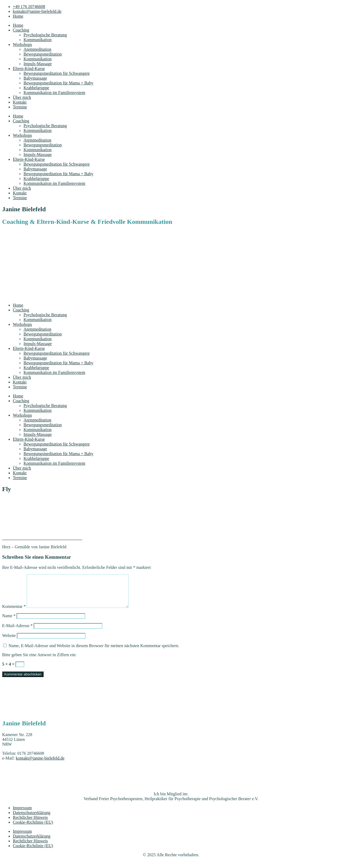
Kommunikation (38, 40)
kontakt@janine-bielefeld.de (40, 765)
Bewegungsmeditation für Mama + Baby (58, 83)
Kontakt (20, 102)
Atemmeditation (37, 49)
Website (9, 642)
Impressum (22, 814)
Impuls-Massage (38, 64)
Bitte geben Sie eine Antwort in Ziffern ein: (39, 661)
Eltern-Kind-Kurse (29, 69)
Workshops (22, 44)
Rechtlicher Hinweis (30, 824)
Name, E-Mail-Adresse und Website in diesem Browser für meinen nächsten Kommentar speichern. (94, 652)
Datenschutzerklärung (32, 819)
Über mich (22, 97)
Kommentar (14, 613)
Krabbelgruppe (36, 88)
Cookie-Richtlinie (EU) (33, 829)
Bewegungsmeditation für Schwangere (57, 73)
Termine (20, 107)
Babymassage (35, 78)
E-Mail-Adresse (17, 632)
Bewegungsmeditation (43, 54)
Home (18, 25)
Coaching (21, 30)
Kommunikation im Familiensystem (54, 93)
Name (9, 622)
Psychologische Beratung (45, 35)
